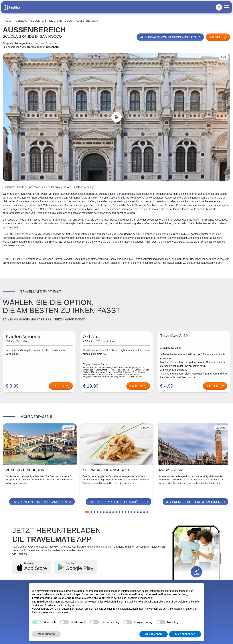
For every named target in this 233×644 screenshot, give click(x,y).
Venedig (22, 21)
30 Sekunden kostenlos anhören (42, 502)
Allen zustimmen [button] (185, 634)
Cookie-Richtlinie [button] (128, 598)
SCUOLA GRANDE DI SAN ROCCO (52, 21)
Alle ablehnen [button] (154, 634)
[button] (87, 512)
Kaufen (218, 37)
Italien (7, 21)
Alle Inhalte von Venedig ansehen (171, 37)
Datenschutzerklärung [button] (161, 591)
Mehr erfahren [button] (46, 634)
